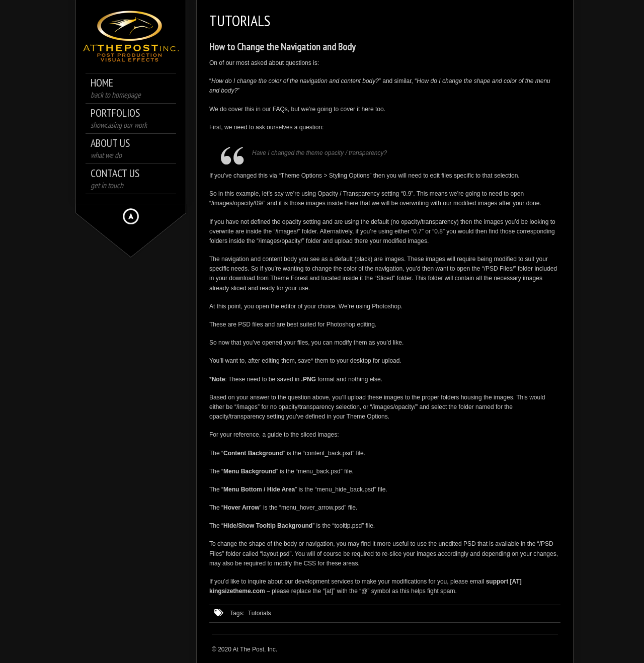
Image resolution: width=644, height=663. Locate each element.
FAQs (280, 109)
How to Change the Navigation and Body (283, 47)
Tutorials (260, 613)
